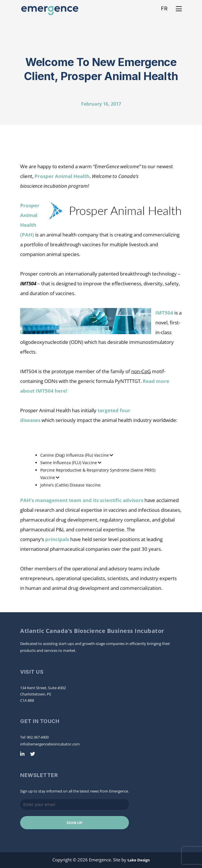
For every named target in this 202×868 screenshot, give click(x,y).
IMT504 (164, 313)
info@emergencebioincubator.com (50, 744)
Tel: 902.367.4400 (34, 737)
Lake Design (139, 860)
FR (164, 8)
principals (57, 539)
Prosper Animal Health (62, 176)
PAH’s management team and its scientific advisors (82, 500)
